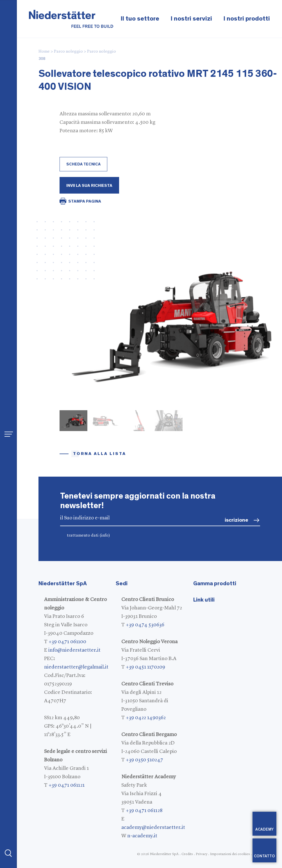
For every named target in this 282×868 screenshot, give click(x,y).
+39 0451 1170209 (145, 667)
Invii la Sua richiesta (89, 186)
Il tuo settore (140, 19)
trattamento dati (88, 536)
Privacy (202, 854)
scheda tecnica (83, 164)
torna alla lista (100, 454)
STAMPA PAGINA (85, 201)
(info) (105, 536)
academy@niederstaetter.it (153, 827)
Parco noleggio (68, 52)
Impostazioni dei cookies (230, 854)
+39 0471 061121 (67, 785)
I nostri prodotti (247, 19)
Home (44, 52)
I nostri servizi (191, 19)
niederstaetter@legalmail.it (76, 667)
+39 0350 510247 (145, 760)
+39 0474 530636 (145, 625)
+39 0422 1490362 (146, 718)
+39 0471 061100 (67, 642)
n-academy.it (142, 836)
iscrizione (236, 520)
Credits (187, 854)
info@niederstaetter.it (74, 650)
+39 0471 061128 (144, 811)
